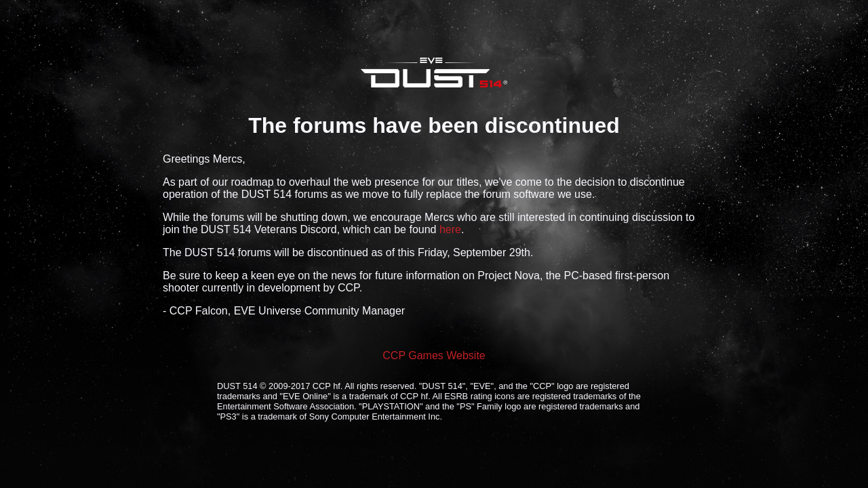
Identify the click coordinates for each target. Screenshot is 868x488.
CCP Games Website (434, 355)
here (450, 229)
